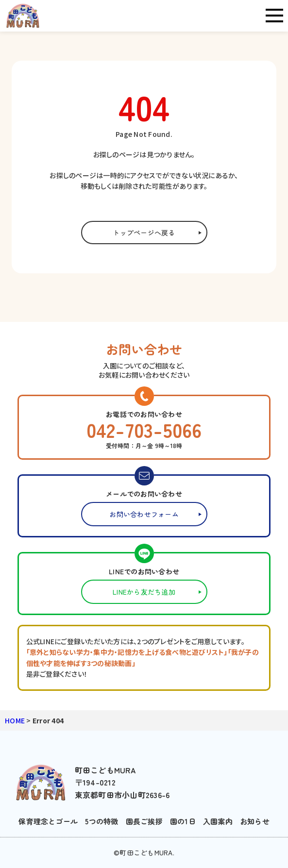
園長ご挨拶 (144, 821)
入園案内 (218, 821)
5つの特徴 (102, 821)
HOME (15, 720)
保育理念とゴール (48, 821)
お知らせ (255, 821)
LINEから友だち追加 (144, 592)
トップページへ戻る (144, 233)
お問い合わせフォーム (144, 514)
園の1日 (183, 821)
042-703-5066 (144, 430)
